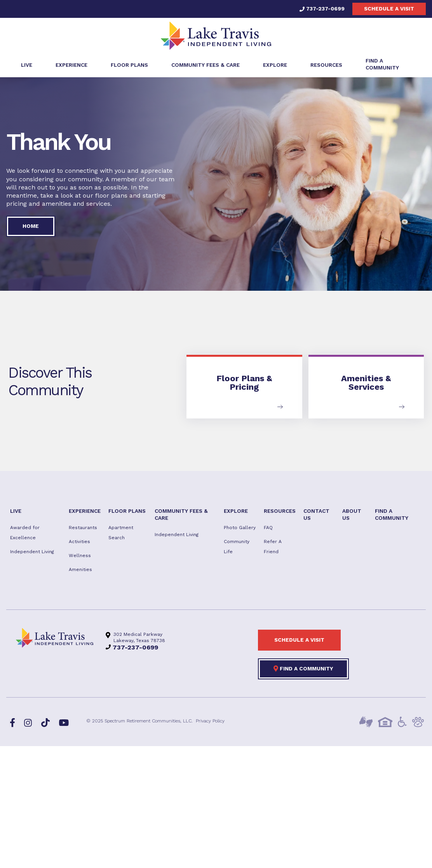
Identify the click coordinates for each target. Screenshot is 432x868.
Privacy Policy (210, 721)
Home (31, 226)
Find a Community (303, 668)
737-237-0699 (322, 9)
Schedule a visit (389, 9)
